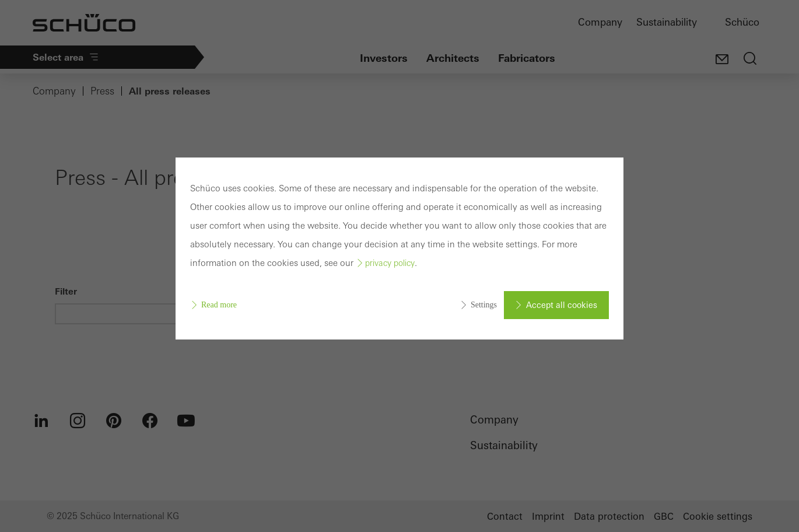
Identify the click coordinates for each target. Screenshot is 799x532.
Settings (484, 305)
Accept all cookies (562, 305)
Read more (219, 305)
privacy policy (390, 263)
